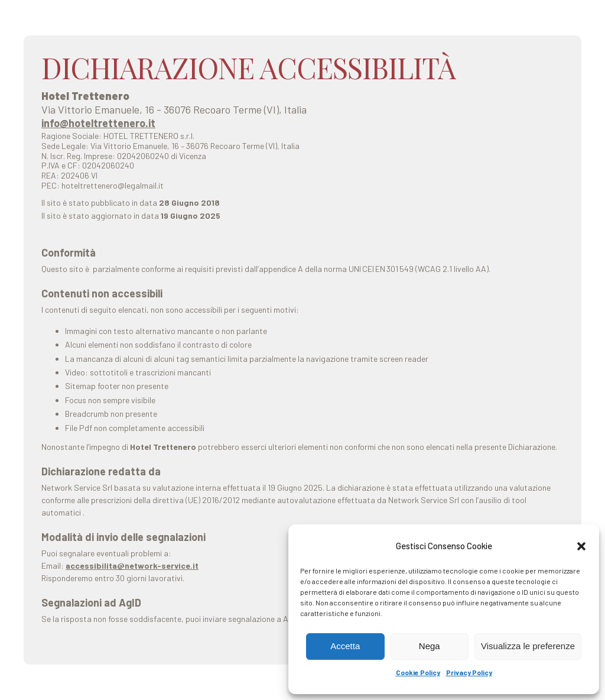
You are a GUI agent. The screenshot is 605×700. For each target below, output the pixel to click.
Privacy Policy (469, 672)
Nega (430, 646)
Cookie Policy (418, 672)
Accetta (345, 646)
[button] (581, 546)
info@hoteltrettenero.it (98, 123)
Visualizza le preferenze (528, 646)
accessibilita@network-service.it (132, 565)
